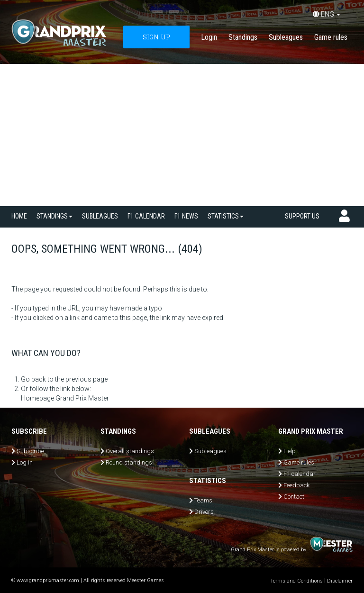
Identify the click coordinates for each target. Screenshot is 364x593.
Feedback (296, 485)
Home (19, 216)
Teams (203, 500)
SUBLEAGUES (100, 216)
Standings (243, 37)
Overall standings (130, 451)
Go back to (37, 379)
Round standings (129, 462)
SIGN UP (156, 37)
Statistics (226, 216)
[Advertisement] (182, 135)
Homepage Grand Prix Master (65, 398)
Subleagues (286, 37)
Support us (302, 216)
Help (290, 451)
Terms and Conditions (296, 581)
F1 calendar (146, 216)
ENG (327, 14)
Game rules (331, 37)
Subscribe (30, 451)
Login (209, 37)
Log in (25, 462)
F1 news (186, 216)
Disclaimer (340, 581)
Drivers (204, 512)
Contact (294, 497)
